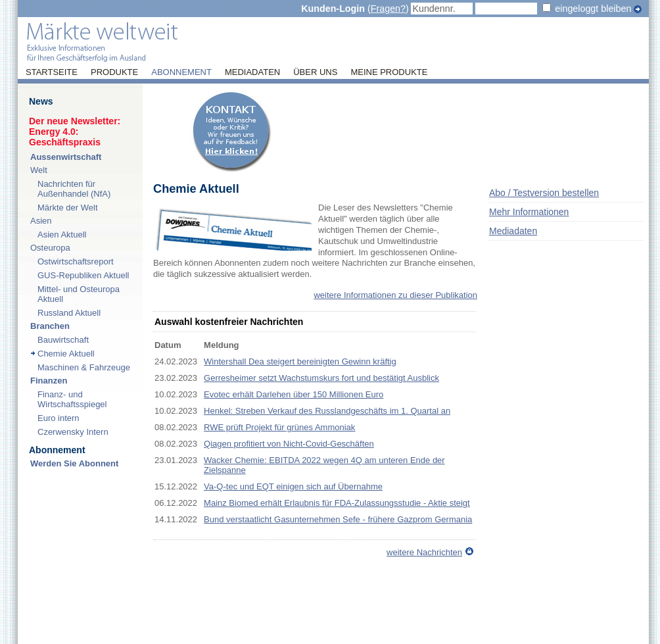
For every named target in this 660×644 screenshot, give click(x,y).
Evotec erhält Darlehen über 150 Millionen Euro (294, 394)
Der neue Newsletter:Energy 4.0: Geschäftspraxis (75, 132)
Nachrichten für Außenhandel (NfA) (74, 189)
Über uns (315, 72)
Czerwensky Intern (73, 432)
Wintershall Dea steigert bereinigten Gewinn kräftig (300, 361)
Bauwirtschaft (63, 340)
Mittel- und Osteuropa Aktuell (79, 294)
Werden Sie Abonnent (74, 463)
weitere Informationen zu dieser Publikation (395, 295)
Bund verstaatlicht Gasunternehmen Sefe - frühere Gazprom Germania (338, 519)
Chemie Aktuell (66, 354)
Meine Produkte (389, 72)
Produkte (114, 72)
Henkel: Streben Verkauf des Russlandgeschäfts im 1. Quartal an (327, 411)
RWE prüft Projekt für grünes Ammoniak (279, 427)
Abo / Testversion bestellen (544, 193)
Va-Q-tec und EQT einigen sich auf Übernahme (293, 486)
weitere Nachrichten (424, 552)
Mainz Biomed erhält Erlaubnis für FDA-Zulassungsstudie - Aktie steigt (337, 503)
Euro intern (59, 418)
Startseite (52, 72)
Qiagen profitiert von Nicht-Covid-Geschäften (289, 444)
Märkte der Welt (68, 208)
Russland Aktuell (69, 313)
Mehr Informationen (529, 212)
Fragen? (388, 9)
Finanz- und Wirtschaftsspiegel (72, 399)
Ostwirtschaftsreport (76, 261)
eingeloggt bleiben (593, 9)
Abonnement (181, 72)
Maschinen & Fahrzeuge (84, 367)
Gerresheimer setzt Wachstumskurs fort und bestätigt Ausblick (321, 378)
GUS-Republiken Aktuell (83, 275)
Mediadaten (252, 72)
